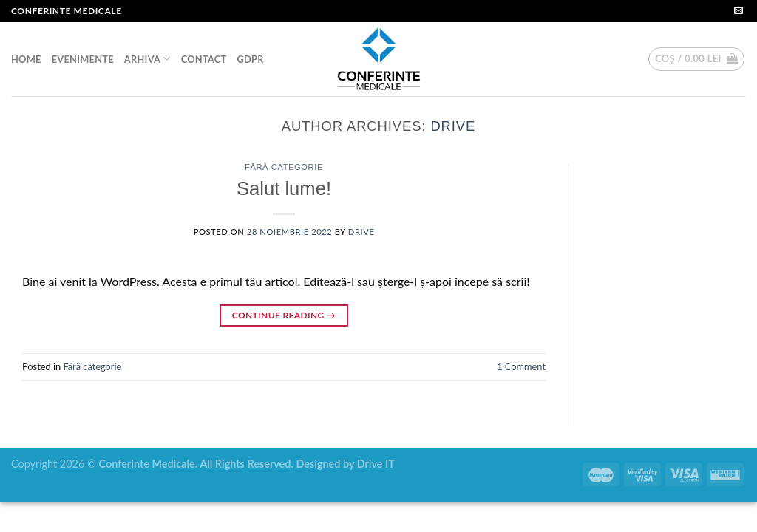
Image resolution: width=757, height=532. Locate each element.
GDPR (250, 59)
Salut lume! (284, 188)
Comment (521, 366)
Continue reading (284, 315)
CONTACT (204, 59)
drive (453, 126)
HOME (26, 59)
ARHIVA (147, 59)
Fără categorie (284, 167)
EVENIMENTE (83, 59)
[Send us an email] (739, 11)
